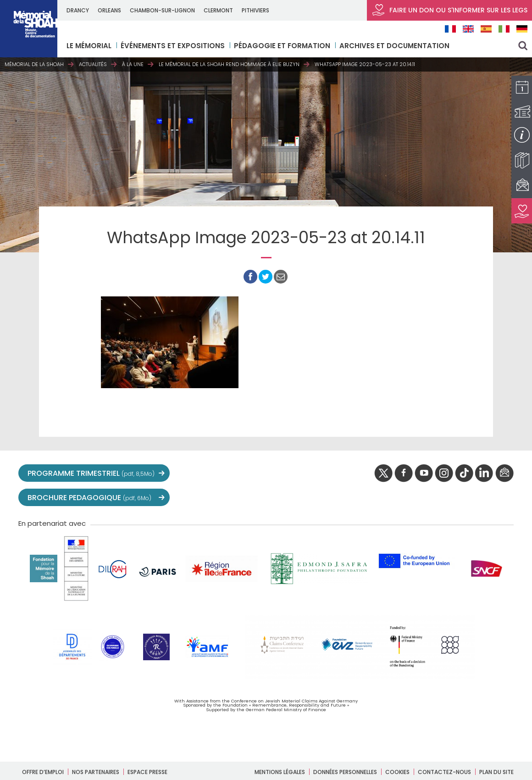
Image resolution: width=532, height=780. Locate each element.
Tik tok (464, 474)
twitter (383, 474)
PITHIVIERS (255, 10)
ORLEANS (109, 10)
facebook (404, 474)
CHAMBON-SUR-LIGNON (162, 10)
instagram (444, 474)
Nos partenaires (96, 772)
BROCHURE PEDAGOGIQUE (89, 498)
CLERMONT (218, 10)
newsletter (504, 474)
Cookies (397, 772)
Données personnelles (345, 772)
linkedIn (484, 474)
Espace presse (147, 772)
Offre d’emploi (43, 772)
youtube (424, 474)
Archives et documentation (394, 46)
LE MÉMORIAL (89, 46)
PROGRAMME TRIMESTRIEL (91, 473)
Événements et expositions (173, 46)
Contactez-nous (444, 772)
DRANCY (78, 10)
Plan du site (496, 772)
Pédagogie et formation (282, 46)
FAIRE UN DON (449, 10)
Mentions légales (280, 772)
